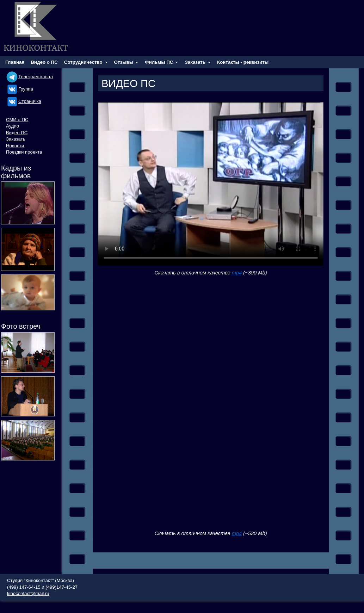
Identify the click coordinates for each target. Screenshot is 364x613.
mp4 (237, 273)
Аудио (13, 126)
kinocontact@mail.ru (28, 593)
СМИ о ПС (17, 120)
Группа (20, 89)
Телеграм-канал (29, 77)
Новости (15, 146)
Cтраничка (24, 101)
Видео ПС (17, 133)
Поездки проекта (24, 152)
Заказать (16, 139)
